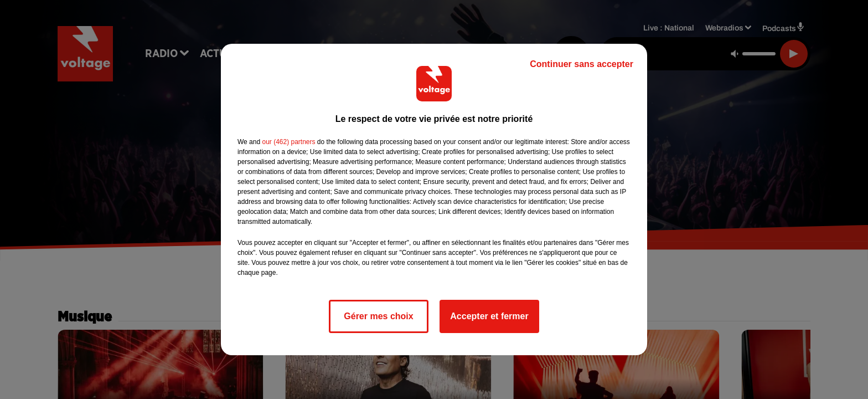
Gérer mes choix (378, 316)
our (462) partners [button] (288, 142)
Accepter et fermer (489, 316)
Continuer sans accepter (582, 64)
